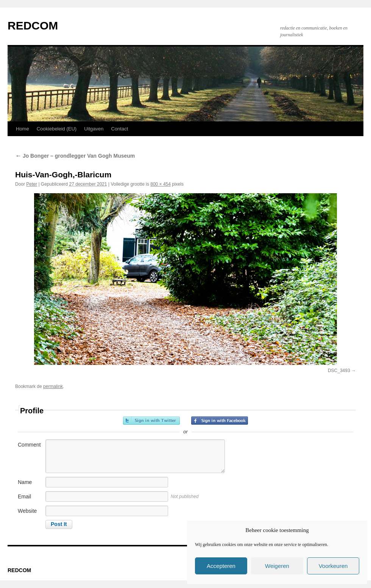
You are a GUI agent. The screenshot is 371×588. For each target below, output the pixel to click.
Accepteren (221, 566)
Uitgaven (94, 129)
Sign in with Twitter (151, 420)
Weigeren (277, 566)
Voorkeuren (333, 566)
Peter (32, 184)
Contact (120, 129)
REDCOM (33, 26)
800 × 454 (161, 184)
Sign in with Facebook (220, 420)
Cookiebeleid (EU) (57, 129)
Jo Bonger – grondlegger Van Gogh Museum (75, 156)
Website (27, 511)
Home (23, 129)
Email (24, 496)
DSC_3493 (339, 371)
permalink (53, 386)
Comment (29, 445)
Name (25, 482)
